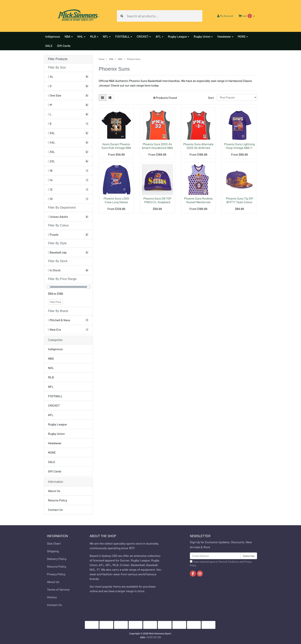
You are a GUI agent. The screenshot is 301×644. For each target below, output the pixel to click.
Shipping (53, 551)
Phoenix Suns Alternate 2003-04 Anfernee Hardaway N (198, 148)
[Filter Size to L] (68, 114)
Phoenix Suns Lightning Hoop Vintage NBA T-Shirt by (239, 148)
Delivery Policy (57, 559)
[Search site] (122, 16)
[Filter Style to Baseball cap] (68, 252)
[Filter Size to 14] (68, 180)
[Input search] (164, 16)
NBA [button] (67, 36)
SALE (49, 46)
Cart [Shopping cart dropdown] (245, 16)
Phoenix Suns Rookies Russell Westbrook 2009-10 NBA (198, 202)
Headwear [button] (224, 36)
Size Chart (54, 543)
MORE (52, 452)
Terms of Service (58, 589)
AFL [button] (158, 36)
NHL (51, 368)
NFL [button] (106, 36)
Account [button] (225, 16)
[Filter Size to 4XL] (68, 142)
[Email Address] (215, 556)
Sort (211, 98)
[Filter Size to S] (68, 86)
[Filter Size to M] (68, 105)
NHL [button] (80, 36)
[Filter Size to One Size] (68, 95)
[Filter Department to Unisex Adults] (68, 217)
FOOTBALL (55, 396)
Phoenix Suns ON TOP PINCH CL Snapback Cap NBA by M (157, 202)
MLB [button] (93, 36)
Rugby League (57, 424)
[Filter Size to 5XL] (68, 133)
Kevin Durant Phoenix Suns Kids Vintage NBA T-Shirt (116, 148)
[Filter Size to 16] (68, 171)
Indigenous (53, 36)
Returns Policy (58, 500)
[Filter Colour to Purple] (68, 234)
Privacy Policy (56, 574)
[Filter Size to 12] (68, 189)
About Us (54, 491)
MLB (51, 377)
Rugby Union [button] (202, 36)
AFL (51, 415)
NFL (51, 387)
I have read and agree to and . (221, 563)
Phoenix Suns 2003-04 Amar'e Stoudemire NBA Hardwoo (157, 148)
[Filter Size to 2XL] (68, 161)
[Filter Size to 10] (68, 199)
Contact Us (55, 510)
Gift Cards (64, 46)
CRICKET (54, 405)
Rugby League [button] (177, 36)
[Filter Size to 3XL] (68, 152)
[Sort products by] (237, 97)
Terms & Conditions (229, 562)
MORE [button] (242, 36)
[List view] (110, 98)
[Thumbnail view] (103, 98)
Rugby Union (56, 434)
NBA (51, 358)
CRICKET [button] (143, 36)
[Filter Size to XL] (68, 77)
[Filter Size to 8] (68, 124)
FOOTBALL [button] (122, 36)
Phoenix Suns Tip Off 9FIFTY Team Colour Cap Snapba (239, 202)
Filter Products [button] (58, 59)
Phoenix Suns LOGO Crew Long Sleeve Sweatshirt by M (116, 202)
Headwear (55, 443)
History (52, 597)
